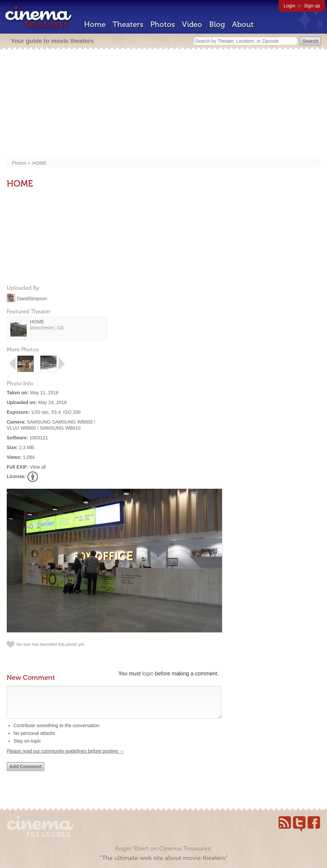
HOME (39, 163)
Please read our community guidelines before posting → (65, 758)
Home (95, 24)
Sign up (312, 6)
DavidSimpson (32, 298)
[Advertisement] (164, 105)
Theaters (128, 24)
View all (38, 467)
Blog (217, 24)
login (148, 674)
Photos (163, 24)
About (243, 24)
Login (289, 6)
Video (192, 24)
